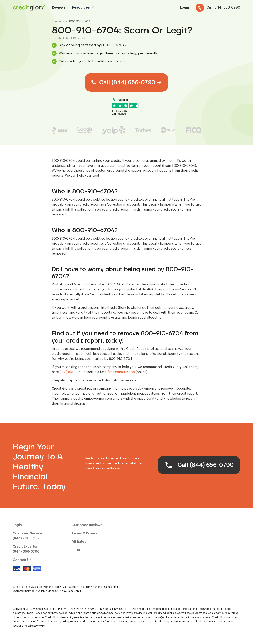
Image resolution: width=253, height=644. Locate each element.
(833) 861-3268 (71, 372)
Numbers (58, 22)
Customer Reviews (87, 525)
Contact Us (22, 560)
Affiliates (79, 542)
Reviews (59, 7)
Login (17, 525)
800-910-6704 (80, 22)
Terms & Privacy (85, 533)
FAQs (76, 550)
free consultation (121, 372)
